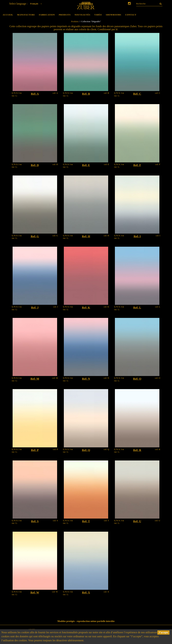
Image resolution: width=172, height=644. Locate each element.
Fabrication (47, 15)
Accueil (8, 15)
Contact (131, 15)
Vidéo (98, 15)
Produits (65, 15)
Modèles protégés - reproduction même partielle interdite (86, 621)
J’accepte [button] (163, 632)
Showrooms (114, 15)
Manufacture (26, 15)
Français (37, 4)
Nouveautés (82, 15)
